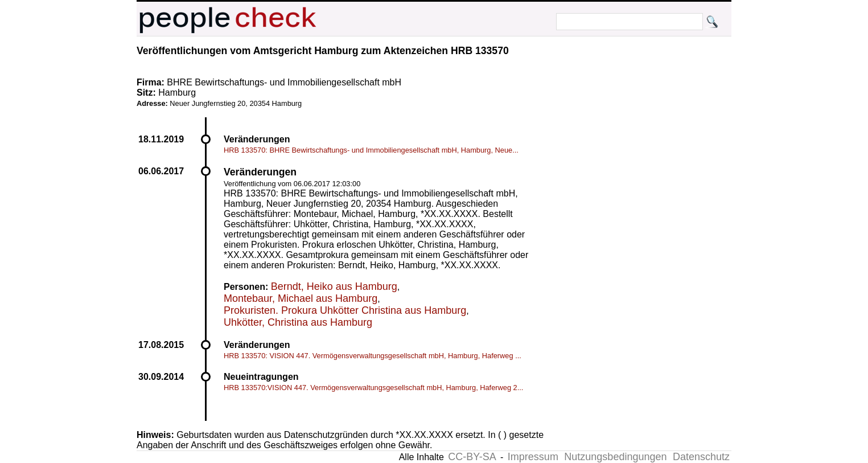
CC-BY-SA (472, 457)
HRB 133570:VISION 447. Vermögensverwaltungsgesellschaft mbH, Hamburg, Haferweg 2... (373, 388)
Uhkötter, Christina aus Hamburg (298, 322)
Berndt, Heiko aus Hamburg (334, 286)
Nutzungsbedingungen (615, 457)
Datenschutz (701, 457)
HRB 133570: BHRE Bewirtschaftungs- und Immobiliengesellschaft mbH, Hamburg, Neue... (371, 150)
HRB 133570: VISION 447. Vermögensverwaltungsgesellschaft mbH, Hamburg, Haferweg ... (373, 356)
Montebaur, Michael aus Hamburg (301, 298)
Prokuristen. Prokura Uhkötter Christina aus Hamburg (345, 310)
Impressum (533, 457)
